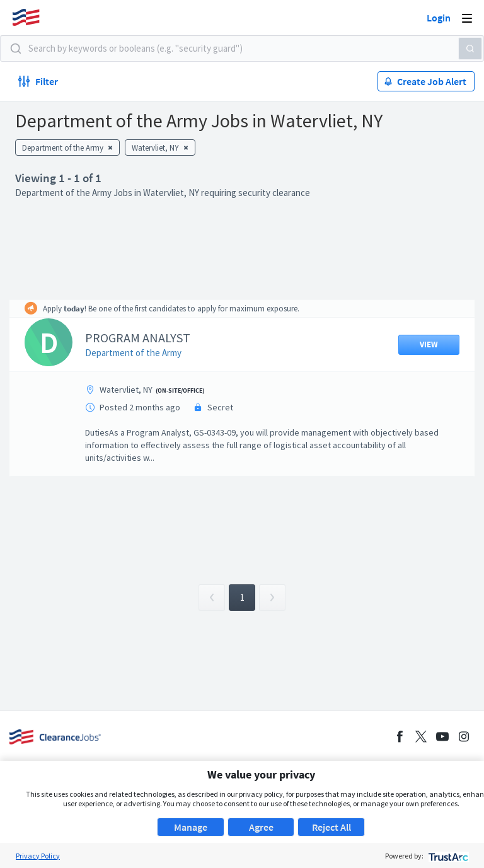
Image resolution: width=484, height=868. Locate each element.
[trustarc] (447, 856)
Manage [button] (191, 827)
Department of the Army (133, 353)
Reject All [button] (331, 827)
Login (439, 18)
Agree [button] (261, 827)
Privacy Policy (38, 856)
